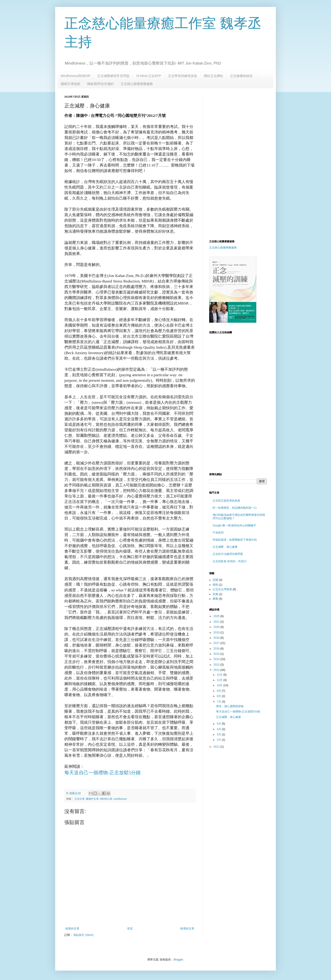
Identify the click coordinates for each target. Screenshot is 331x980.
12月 (220, 675)
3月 (219, 734)
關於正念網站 (214, 76)
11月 (220, 680)
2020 (217, 627)
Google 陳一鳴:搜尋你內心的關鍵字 (234, 525)
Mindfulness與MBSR (76, 76)
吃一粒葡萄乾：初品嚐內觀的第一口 (235, 508)
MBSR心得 (106, 799)
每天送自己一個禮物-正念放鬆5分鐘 (103, 773)
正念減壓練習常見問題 (113, 76)
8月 (219, 696)
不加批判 (218, 533)
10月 (220, 685)
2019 (217, 633)
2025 (217, 616)
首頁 (130, 929)
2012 (217, 670)
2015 (217, 654)
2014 (217, 659)
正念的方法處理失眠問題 (228, 554)
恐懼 (215, 580)
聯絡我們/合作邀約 (100, 84)
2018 (217, 638)
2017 (217, 643)
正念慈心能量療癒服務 (137, 84)
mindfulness (120, 799)
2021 (217, 622)
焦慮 (215, 594)
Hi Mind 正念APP (149, 76)
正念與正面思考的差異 (226, 501)
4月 (219, 729)
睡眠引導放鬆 (71, 84)
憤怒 (215, 585)
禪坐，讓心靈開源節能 (230, 706)
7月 (219, 702)
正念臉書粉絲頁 (241, 76)
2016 (217, 649)
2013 (217, 665)
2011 (217, 747)
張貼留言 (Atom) (83, 935)
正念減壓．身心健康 (225, 547)
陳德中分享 (92, 799)
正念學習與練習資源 (183, 76)
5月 (219, 724)
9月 (219, 691)
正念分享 (80, 799)
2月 (219, 740)
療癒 (215, 599)
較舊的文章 (187, 929)
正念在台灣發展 (222, 589)
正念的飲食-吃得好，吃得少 (230, 561)
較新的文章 (72, 929)
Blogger (178, 960)
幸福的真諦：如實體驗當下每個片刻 (235, 540)
